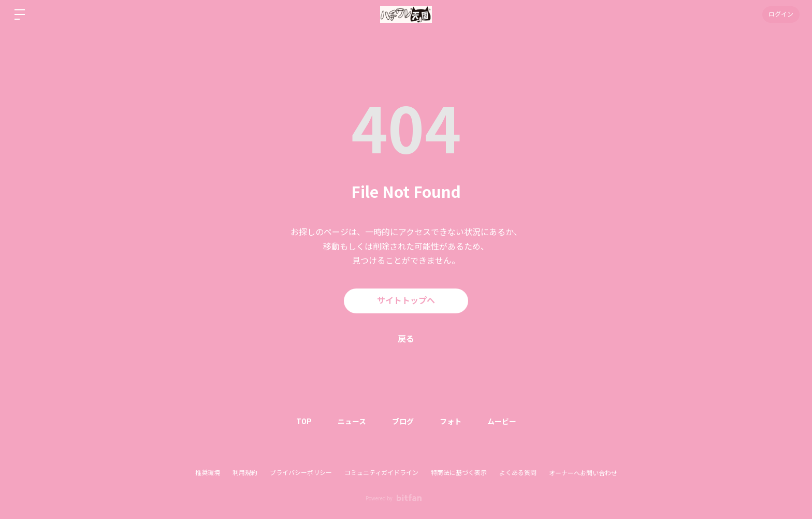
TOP (304, 422)
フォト (451, 422)
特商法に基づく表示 (459, 473)
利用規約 (245, 473)
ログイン (781, 15)
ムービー (502, 422)
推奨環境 (208, 473)
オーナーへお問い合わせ (583, 473)
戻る (406, 339)
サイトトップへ (406, 301)
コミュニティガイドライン (381, 473)
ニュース (352, 422)
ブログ (403, 422)
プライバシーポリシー (301, 473)
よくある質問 (518, 473)
